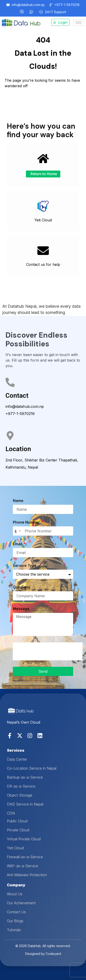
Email (18, 544)
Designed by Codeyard (43, 954)
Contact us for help (43, 264)
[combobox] (18, 531)
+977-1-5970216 (20, 414)
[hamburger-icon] (79, 22)
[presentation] (48, 651)
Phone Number (27, 522)
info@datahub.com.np (25, 406)
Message (21, 609)
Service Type (25, 566)
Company (21, 587)
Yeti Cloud (43, 220)
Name (18, 501)
